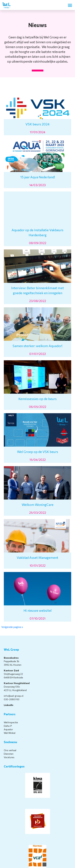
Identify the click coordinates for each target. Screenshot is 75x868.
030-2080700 (12, 699)
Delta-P (8, 726)
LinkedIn (9, 705)
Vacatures (9, 757)
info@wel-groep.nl (14, 696)
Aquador (8, 729)
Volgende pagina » (12, 627)
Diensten (9, 754)
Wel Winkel (10, 733)
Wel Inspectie (11, 722)
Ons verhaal (10, 750)
